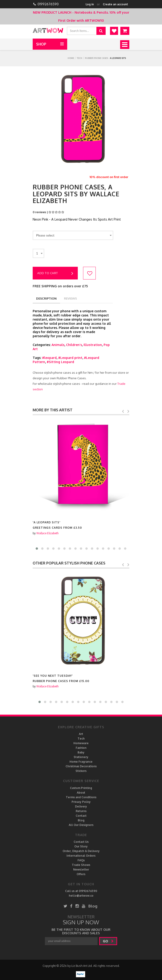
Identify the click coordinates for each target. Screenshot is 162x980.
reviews (70, 298)
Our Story (81, 846)
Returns (81, 811)
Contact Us (81, 842)
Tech (80, 58)
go (108, 941)
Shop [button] (41, 44)
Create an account (115, 4)
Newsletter (81, 869)
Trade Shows (81, 865)
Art (81, 734)
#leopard (49, 358)
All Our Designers (81, 825)
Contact (81, 816)
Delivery (81, 806)
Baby (81, 752)
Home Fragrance (81, 762)
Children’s (74, 345)
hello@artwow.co (81, 896)
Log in (90, 4)
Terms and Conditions (81, 797)
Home (71, 58)
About (81, 793)
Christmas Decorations (81, 766)
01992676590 (48, 4)
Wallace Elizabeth (47, 533)
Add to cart (55, 273)
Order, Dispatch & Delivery (81, 851)
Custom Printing (81, 788)
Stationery (81, 757)
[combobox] (73, 235)
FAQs (81, 860)
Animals (58, 345)
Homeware (81, 743)
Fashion (81, 748)
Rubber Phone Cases (96, 58)
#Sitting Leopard (60, 362)
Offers (81, 874)
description (46, 298)
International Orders (81, 856)
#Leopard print (70, 358)
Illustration (93, 345)
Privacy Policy (81, 802)
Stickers (81, 771)
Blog (81, 820)
